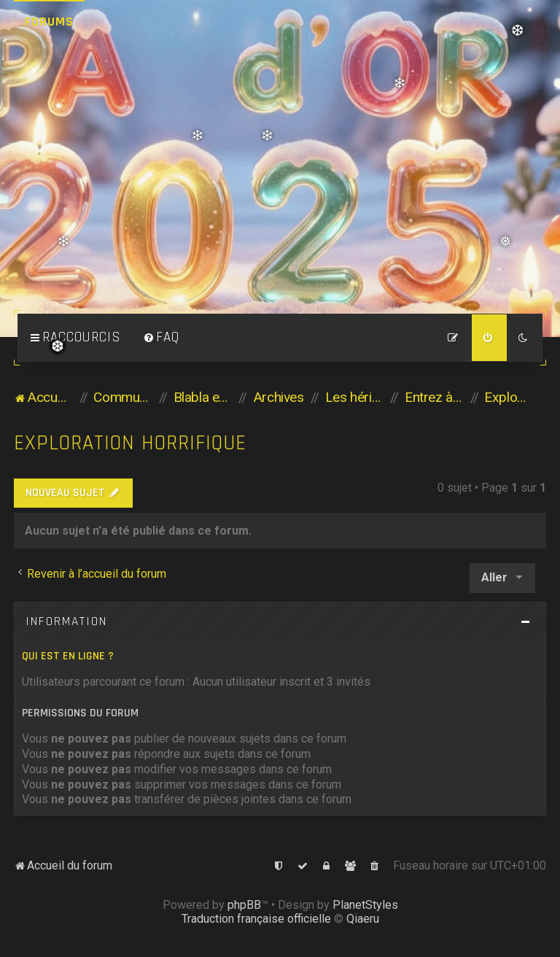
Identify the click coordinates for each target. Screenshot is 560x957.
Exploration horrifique (130, 443)
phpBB (244, 905)
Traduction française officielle (256, 919)
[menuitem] (161, 338)
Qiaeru (363, 919)
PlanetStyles (365, 905)
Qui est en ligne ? (68, 656)
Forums (49, 22)
